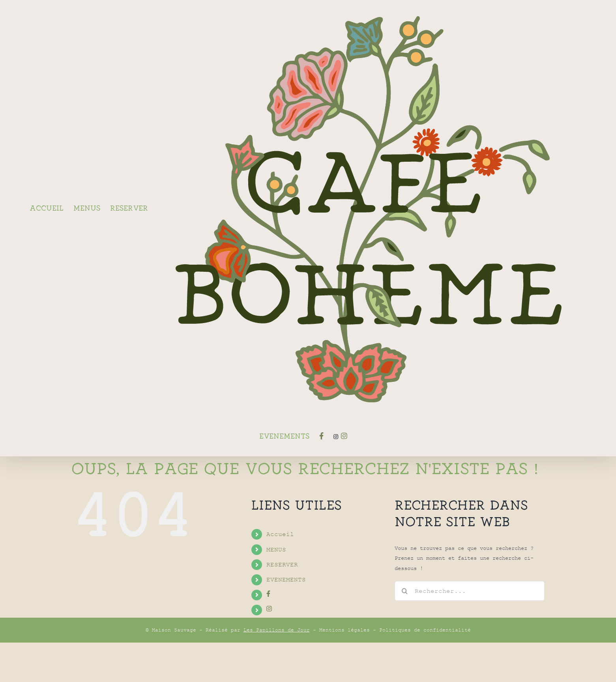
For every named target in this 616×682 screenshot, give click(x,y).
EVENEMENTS (286, 619)
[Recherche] (404, 630)
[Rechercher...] (470, 630)
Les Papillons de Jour (277, 669)
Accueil (280, 574)
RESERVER (282, 604)
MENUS (276, 589)
